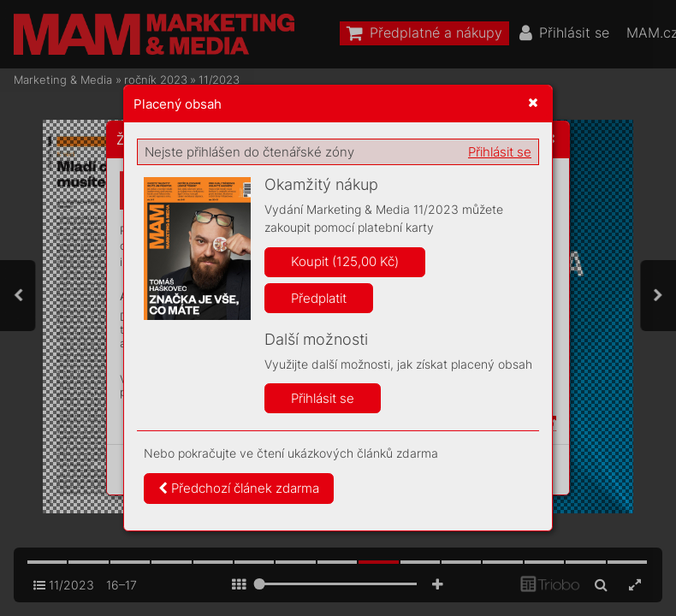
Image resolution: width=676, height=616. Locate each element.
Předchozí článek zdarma (239, 488)
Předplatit (319, 298)
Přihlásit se (500, 152)
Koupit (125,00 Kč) (345, 261)
